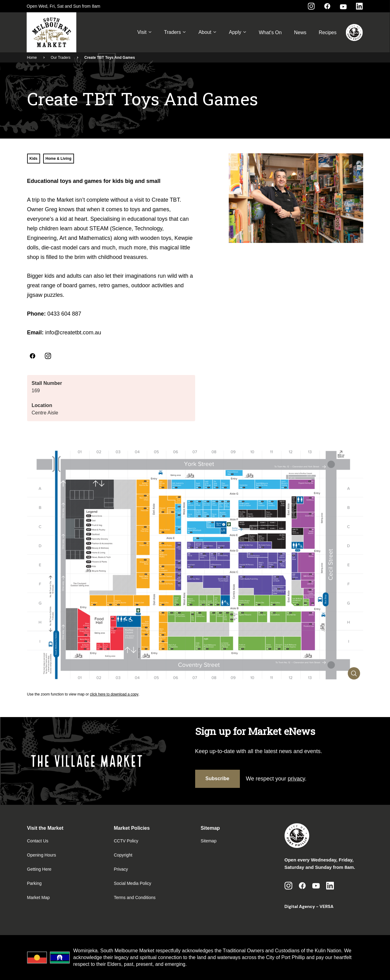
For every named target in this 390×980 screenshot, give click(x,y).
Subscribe (217, 778)
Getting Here (39, 869)
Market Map (39, 897)
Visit (144, 32)
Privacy (121, 869)
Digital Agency (300, 906)
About (208, 32)
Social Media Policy (132, 883)
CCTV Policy (126, 841)
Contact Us (38, 841)
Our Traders (61, 58)
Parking (34, 883)
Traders (175, 32)
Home (32, 58)
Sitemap (209, 841)
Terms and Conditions (135, 897)
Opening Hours (42, 855)
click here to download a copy (114, 694)
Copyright (123, 855)
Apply (238, 32)
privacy (296, 779)
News (300, 32)
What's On (270, 32)
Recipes (328, 32)
